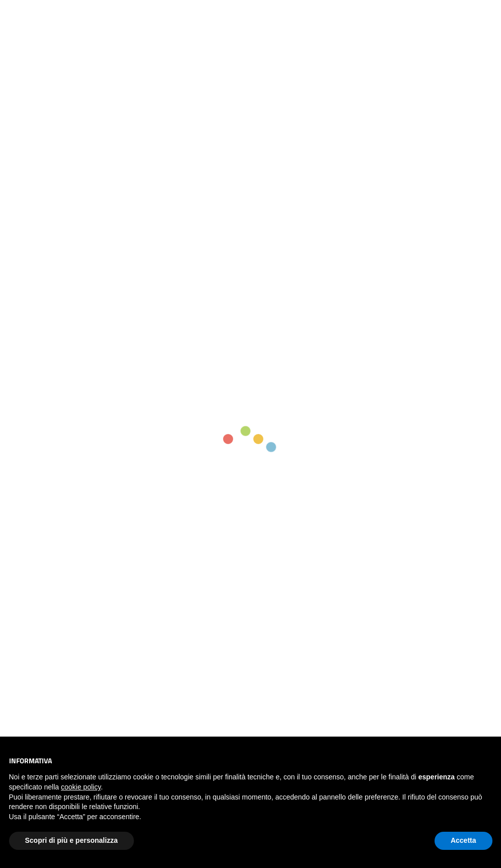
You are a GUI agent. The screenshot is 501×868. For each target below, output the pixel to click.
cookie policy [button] (81, 787)
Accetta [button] (463, 840)
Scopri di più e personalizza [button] (71, 840)
